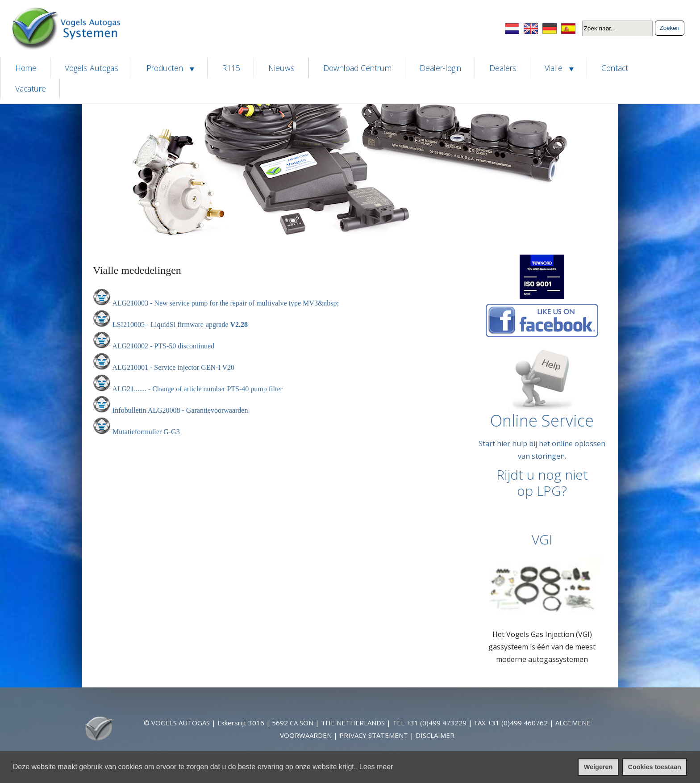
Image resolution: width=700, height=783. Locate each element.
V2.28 (239, 325)
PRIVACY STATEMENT (374, 735)
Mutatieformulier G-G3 (146, 432)
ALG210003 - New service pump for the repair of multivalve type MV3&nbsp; (225, 303)
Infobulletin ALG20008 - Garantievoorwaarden (180, 410)
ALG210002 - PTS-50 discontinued (163, 346)
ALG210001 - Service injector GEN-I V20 (173, 367)
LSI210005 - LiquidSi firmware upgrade (171, 325)
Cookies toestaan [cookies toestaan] (655, 767)
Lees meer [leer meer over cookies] (376, 767)
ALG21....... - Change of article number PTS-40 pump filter (197, 389)
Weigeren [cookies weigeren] (598, 767)
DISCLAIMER (435, 735)
